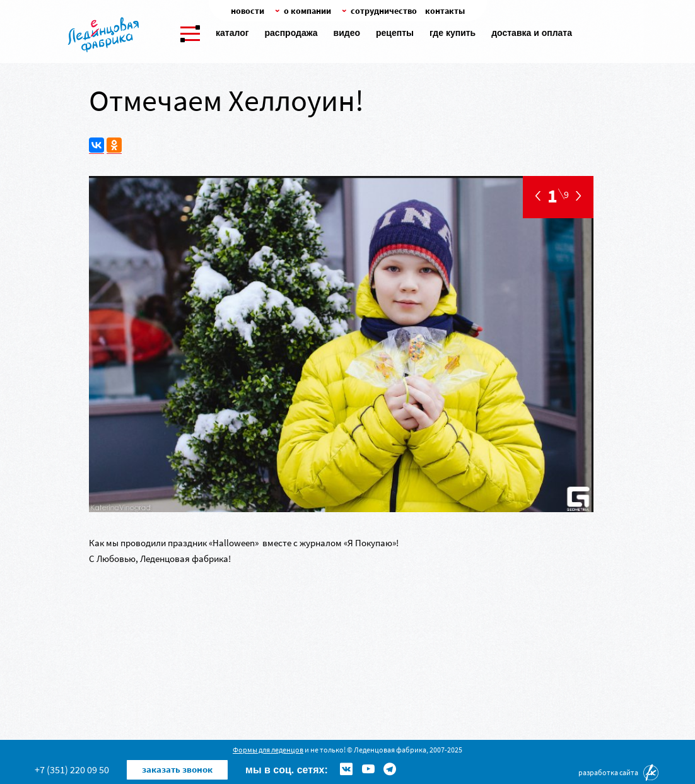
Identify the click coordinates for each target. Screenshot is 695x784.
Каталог (232, 33)
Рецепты (395, 33)
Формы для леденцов (268, 750)
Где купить (453, 33)
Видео (347, 33)
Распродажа (291, 33)
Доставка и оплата (532, 33)
